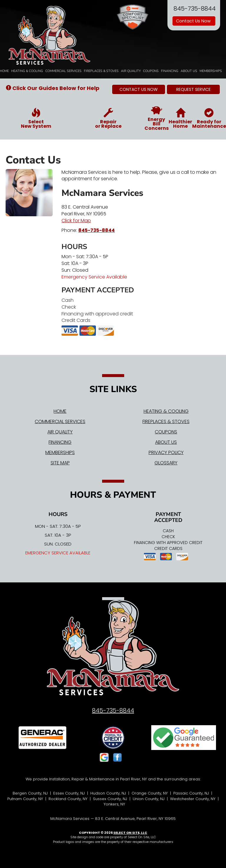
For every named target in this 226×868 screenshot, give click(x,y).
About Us (189, 71)
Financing (170, 71)
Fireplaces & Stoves (101, 71)
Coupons (151, 71)
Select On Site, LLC (130, 833)
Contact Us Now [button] (194, 21)
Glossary (166, 463)
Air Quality (131, 71)
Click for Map (76, 221)
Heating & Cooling (27, 71)
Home (60, 411)
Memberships (211, 71)
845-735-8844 (97, 230)
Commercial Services (63, 71)
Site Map (60, 463)
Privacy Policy (166, 452)
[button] (139, 89)
